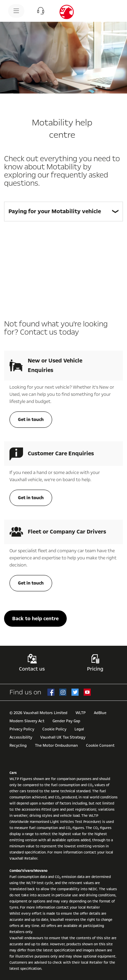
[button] (41, 11)
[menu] (16, 11)
